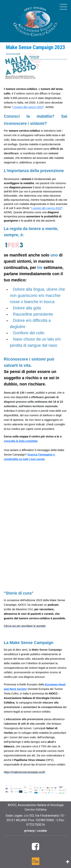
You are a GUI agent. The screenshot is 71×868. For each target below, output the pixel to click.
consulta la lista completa (21, 441)
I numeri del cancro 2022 (28, 107)
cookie (42, 831)
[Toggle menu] (63, 7)
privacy (30, 831)
